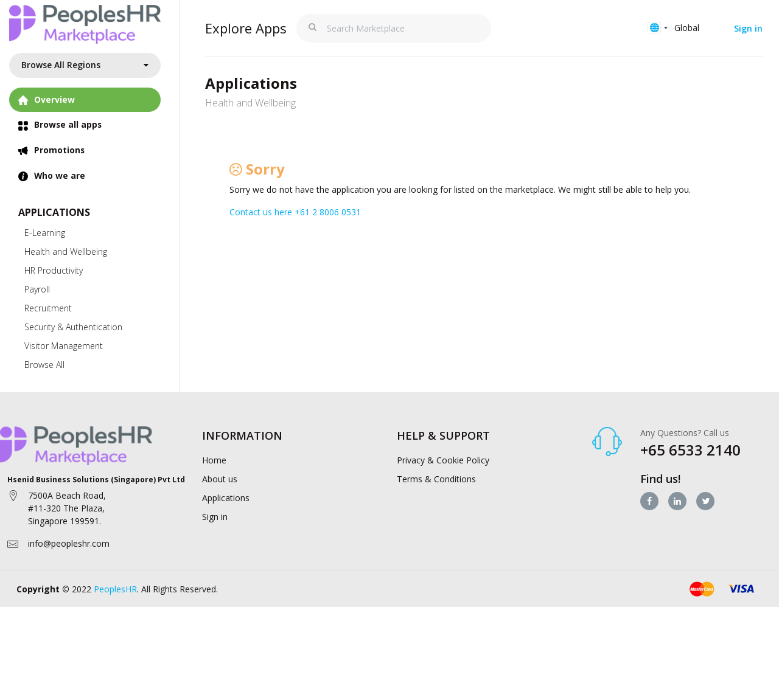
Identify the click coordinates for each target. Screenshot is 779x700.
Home (214, 460)
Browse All (44, 365)
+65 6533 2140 (690, 450)
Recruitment (48, 309)
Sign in (748, 28)
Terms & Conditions (436, 479)
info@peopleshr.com (69, 544)
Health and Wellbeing (66, 252)
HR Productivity (54, 271)
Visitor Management (64, 346)
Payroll (37, 290)
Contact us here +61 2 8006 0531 (295, 212)
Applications (226, 498)
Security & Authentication (73, 327)
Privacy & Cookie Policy (443, 460)
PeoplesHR (115, 590)
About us (220, 479)
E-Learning (45, 233)
